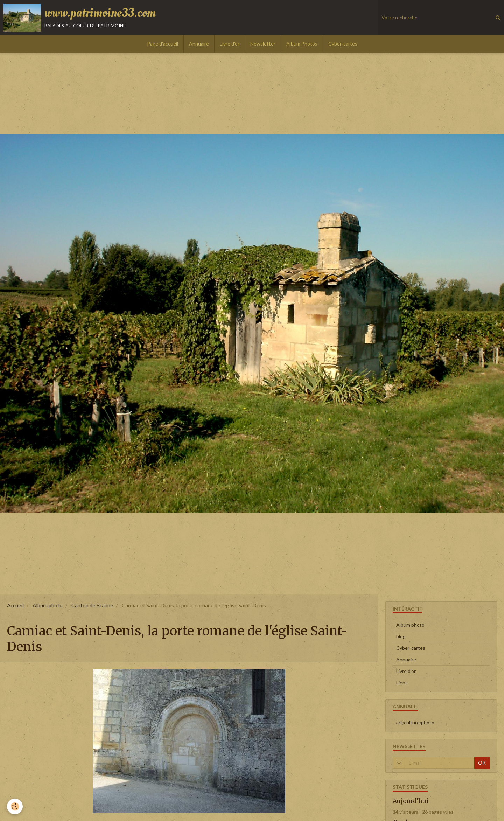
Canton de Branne (92, 605)
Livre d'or (230, 44)
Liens (402, 683)
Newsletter (263, 44)
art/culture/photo (415, 722)
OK (482, 763)
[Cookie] (15, 806)
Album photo (48, 605)
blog (401, 636)
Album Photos (302, 44)
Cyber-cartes (343, 44)
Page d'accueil (163, 44)
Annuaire (199, 44)
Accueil (15, 605)
